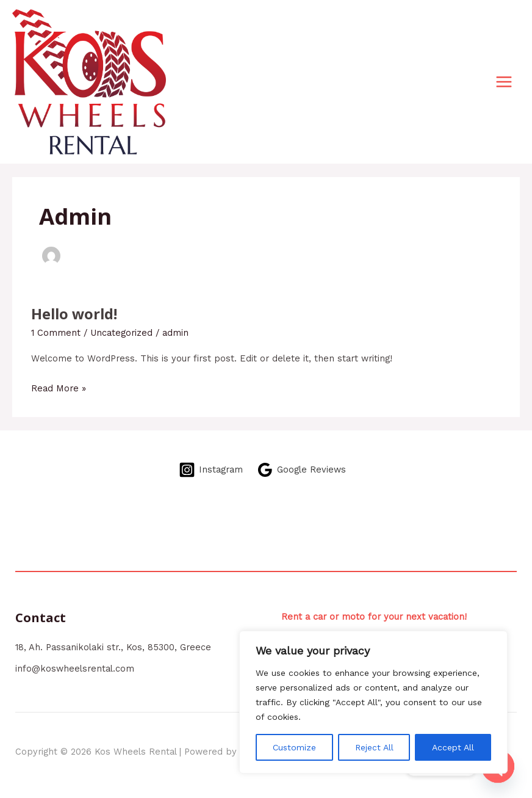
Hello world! (74, 314)
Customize (294, 747)
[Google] (301, 470)
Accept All (453, 747)
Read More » (59, 387)
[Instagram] (211, 470)
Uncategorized (121, 333)
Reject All (374, 747)
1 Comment (56, 333)
